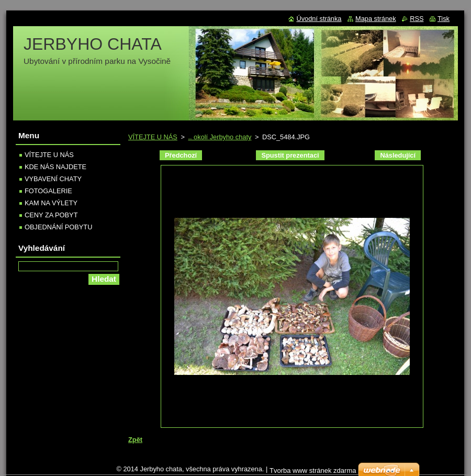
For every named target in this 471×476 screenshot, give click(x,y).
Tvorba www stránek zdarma (313, 471)
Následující (398, 155)
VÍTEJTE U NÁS (153, 137)
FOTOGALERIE (48, 191)
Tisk (444, 19)
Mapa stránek (376, 19)
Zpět (135, 440)
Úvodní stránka (319, 19)
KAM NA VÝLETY (51, 203)
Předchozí (181, 155)
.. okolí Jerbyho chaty (220, 137)
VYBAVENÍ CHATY (53, 179)
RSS (417, 19)
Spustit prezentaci (290, 155)
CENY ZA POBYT (51, 215)
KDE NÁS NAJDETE (55, 167)
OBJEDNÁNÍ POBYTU (58, 227)
